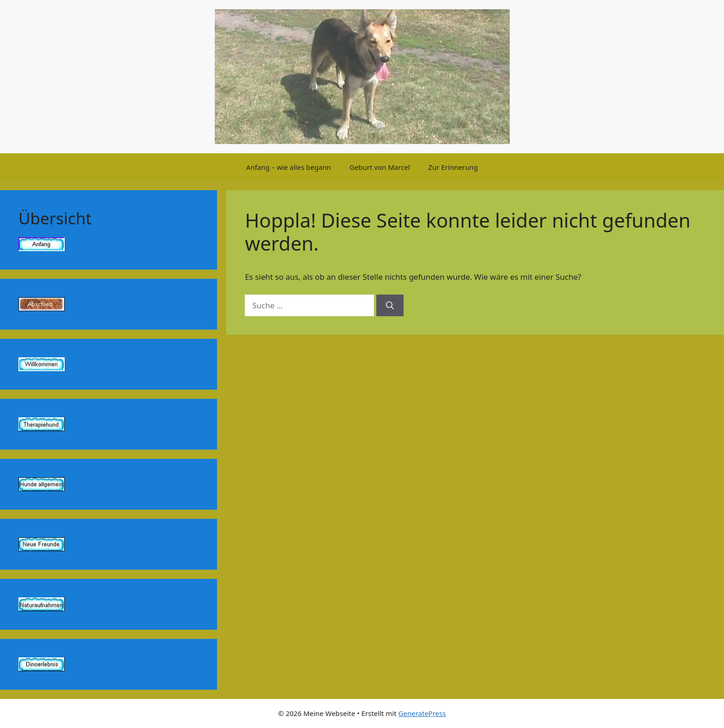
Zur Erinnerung (453, 167)
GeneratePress (422, 713)
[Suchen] (390, 306)
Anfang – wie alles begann (289, 167)
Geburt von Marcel (380, 167)
